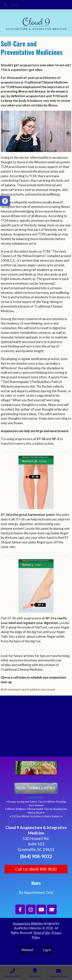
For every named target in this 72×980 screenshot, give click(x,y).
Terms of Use (42, 933)
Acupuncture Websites (28, 923)
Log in (47, 950)
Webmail (27, 950)
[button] (5, 201)
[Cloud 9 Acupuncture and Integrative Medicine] (36, 728)
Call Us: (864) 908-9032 (36, 869)
